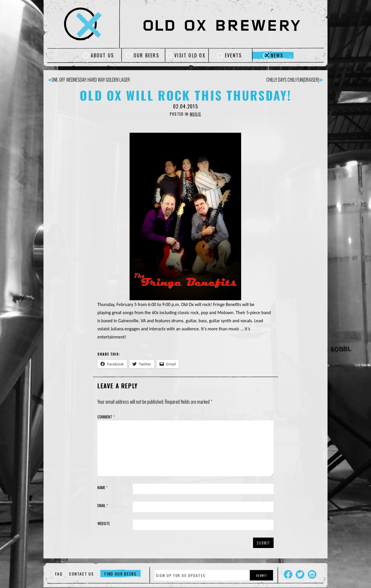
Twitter (300, 574)
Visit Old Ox (190, 55)
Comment (106, 417)
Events (233, 55)
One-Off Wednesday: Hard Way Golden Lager (89, 80)
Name (102, 487)
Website (104, 523)
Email (103, 505)
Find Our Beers (120, 574)
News (277, 55)
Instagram (312, 574)
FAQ (59, 574)
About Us (102, 55)
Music (196, 114)
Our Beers (146, 55)
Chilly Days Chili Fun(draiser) (295, 80)
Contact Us (81, 574)
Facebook (288, 574)
